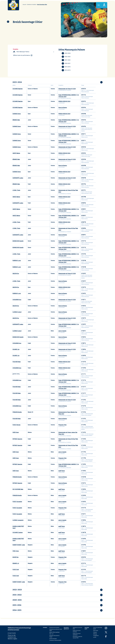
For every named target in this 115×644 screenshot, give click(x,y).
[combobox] (35, 52)
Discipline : (16, 49)
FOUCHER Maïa (17, 362)
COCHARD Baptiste (18, 89)
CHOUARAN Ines (17, 300)
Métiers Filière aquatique (54, 632)
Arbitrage (95, 634)
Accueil (24, 5)
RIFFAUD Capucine (17, 439)
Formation (45, 628)
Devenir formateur (53, 639)
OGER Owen (16, 432)
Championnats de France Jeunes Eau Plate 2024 (68, 433)
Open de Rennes (63, 108)
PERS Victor (16, 551)
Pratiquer (95, 632)
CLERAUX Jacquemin (18, 520)
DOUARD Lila (16, 349)
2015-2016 (66, 67)
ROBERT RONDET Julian (19, 545)
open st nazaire (62, 331)
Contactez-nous (12, 637)
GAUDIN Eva (16, 274)
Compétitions (96, 636)
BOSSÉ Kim (16, 557)
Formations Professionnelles (55, 640)
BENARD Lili (16, 563)
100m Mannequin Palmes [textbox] (23, 52)
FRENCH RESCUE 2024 (64, 101)
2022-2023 (66, 57)
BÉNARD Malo (16, 120)
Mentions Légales (12, 639)
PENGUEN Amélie (17, 412)
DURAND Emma (17, 114)
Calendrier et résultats (31, 5)
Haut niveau (96, 631)
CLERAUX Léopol (17, 312)
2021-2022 (66, 60)
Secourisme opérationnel (66, 628)
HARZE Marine (16, 153)
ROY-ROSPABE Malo (18, 489)
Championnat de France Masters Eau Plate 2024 (68, 413)
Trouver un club (12, 635)
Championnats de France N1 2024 (67, 89)
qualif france (62, 471)
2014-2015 (66, 70)
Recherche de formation (54, 628)
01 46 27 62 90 (12, 633)
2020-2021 (66, 63)
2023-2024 (66, 53)
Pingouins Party (62, 425)
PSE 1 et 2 (51, 634)
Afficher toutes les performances (22, 55)
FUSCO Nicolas (16, 425)
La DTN (95, 637)
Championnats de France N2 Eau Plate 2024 (68, 191)
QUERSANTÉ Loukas (18, 178)
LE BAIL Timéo (16, 190)
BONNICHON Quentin (18, 241)
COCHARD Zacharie (18, 533)
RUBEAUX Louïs (17, 261)
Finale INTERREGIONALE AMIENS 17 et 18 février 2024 (69, 96)
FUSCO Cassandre (17, 502)
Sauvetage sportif (87, 628)
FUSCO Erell (16, 570)
